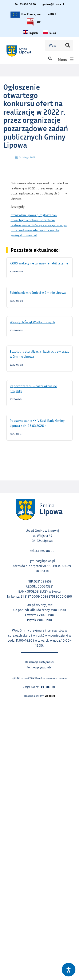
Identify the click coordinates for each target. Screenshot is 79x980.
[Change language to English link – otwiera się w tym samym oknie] (30, 33)
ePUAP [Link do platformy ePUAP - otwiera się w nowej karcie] (52, 14)
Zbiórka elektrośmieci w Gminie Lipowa (39, 292)
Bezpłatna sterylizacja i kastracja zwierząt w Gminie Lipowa (39, 354)
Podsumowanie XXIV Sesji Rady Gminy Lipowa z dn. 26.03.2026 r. (37, 423)
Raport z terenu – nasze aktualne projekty (33, 388)
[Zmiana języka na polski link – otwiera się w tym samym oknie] (50, 33)
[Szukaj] (68, 45)
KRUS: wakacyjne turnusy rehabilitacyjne (39, 263)
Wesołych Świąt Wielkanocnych (38, 322)
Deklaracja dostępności (39, 661)
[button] (50, 58)
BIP (33, 22)
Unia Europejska (25, 14)
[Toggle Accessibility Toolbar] (69, 970)
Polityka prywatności (39, 667)
